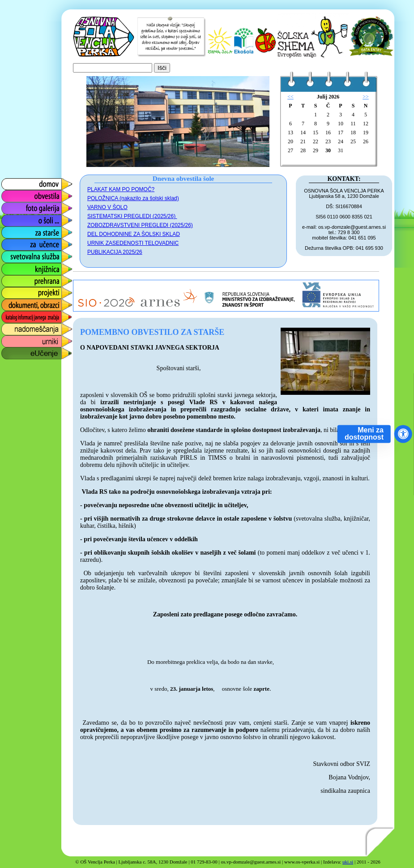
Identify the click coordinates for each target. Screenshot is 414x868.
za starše (15, 230)
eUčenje (13, 351)
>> (366, 97)
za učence (16, 242)
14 (303, 133)
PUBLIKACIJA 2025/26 (115, 252)
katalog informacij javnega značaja (28, 317)
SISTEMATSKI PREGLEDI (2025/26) (132, 216)
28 (303, 150)
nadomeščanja (23, 327)
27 (290, 150)
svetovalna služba (28, 254)
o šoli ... (12, 218)
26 (366, 141)
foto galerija (19, 206)
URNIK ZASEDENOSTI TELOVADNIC (133, 243)
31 (341, 150)
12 (366, 124)
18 (353, 133)
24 (341, 141)
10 (341, 124)
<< (290, 97)
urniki (9, 339)
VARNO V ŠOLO (107, 207)
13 (290, 133)
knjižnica (14, 267)
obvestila (14, 194)
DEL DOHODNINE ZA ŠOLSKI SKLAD (134, 234)
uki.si (348, 862)
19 (366, 133)
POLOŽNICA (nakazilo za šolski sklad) (133, 198)
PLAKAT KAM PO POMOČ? (121, 189)
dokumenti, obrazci (30, 303)
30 (328, 150)
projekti (12, 291)
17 (341, 133)
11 (353, 124)
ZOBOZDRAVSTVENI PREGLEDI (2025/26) (140, 225)
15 (316, 133)
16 (328, 133)
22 (316, 141)
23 (328, 141)
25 (353, 141)
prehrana (14, 279)
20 (290, 141)
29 (316, 150)
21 (303, 141)
